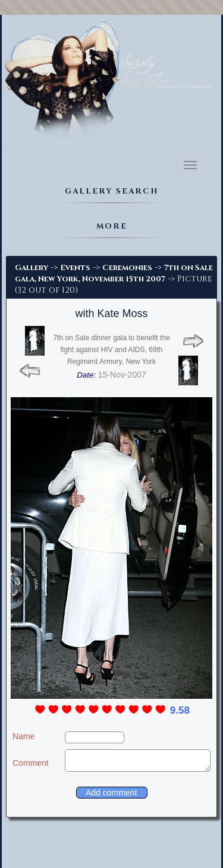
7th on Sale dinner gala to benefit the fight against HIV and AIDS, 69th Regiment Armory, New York (111, 350)
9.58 (180, 710)
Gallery (32, 268)
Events (75, 268)
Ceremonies (127, 268)
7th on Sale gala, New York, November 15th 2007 (114, 273)
